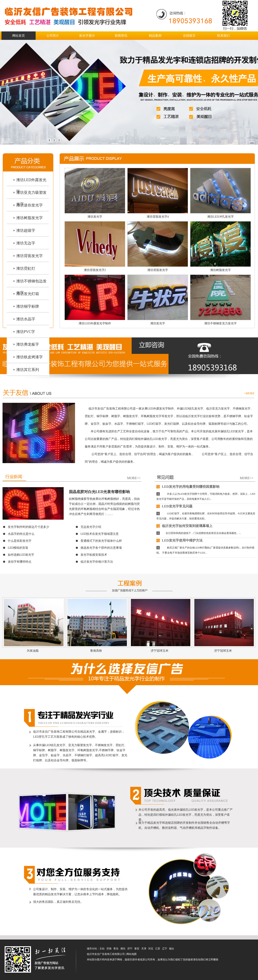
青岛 (116, 949)
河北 (151, 949)
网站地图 (132, 954)
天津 (144, 949)
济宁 (130, 949)
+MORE (249, 393)
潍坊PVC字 (26, 332)
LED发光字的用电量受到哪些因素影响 (188, 487)
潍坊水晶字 (26, 319)
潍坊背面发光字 (30, 256)
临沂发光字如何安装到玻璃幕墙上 (184, 526)
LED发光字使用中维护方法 (179, 540)
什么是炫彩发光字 (20, 541)
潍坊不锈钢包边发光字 (31, 284)
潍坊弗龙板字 (28, 344)
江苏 (158, 949)
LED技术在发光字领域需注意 (100, 534)
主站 (102, 949)
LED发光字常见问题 (174, 506)
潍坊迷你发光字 (30, 205)
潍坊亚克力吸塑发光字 (31, 195)
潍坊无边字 (26, 243)
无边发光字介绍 (91, 527)
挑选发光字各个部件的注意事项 (101, 548)
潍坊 (123, 949)
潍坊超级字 (26, 231)
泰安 (137, 949)
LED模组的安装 (18, 548)
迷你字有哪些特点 (20, 562)
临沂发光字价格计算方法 (97, 562)
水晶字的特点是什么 (21, 534)
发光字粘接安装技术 (94, 555)
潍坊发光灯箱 (28, 294)
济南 (109, 949)
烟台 (172, 949)
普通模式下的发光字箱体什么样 (101, 541)
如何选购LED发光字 (21, 555)
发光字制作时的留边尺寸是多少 (28, 527)
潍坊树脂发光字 (30, 218)
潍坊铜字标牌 (28, 306)
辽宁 (165, 949)
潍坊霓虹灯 (26, 268)
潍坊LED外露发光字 (31, 182)
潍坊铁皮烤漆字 (30, 357)
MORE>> (134, 478)
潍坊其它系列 (28, 370)
